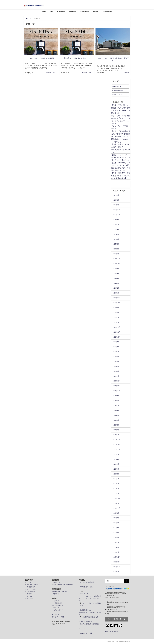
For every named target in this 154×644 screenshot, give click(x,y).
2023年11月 (117, 303)
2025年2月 (116, 249)
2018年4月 (116, 572)
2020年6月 (116, 469)
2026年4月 (116, 195)
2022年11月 (117, 332)
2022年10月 (117, 337)
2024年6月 (116, 273)
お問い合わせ (108, 12)
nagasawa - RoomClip (111, 632)
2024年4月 (116, 278)
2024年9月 (116, 268)
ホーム (44, 12)
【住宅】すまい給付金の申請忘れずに (77, 58)
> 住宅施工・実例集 (31, 584)
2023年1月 (116, 322)
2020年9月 (116, 454)
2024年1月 (116, 293)
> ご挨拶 (28, 582)
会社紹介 (96, 12)
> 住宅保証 (29, 596)
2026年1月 (116, 205)
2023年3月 (116, 317)
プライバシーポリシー (59, 617)
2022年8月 (116, 347)
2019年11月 (117, 503)
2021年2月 (116, 430)
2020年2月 (116, 489)
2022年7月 (116, 352)
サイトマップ (56, 615)
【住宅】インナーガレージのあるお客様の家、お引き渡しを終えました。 (121, 157)
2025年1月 (116, 254)
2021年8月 (116, 401)
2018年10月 (117, 567)
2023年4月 (116, 312)
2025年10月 (117, 215)
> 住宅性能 (29, 594)
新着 (52, 12)
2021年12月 (117, 381)
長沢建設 (126, 73)
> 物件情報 (55, 594)
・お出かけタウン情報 (86, 633)
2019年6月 (116, 528)
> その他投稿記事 (57, 605)
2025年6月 (116, 229)
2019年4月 (116, 537)
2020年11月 (117, 444)
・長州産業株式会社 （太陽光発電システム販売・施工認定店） (90, 612)
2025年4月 (116, 239)
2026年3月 (116, 200)
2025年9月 (116, 220)
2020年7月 (116, 464)
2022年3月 (116, 366)
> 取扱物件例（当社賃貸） (60, 591)
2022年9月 (116, 342)
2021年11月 (117, 386)
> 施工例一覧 (56, 582)
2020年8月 (116, 459)
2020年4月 (116, 479)
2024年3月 (116, 283)
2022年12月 (117, 327)
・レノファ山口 (83, 629)
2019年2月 (116, 547)
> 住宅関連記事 (30, 587)
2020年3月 (116, 484)
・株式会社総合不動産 (86, 587)
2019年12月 (117, 498)
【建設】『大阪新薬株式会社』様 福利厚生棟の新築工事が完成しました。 (121, 134)
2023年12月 (117, 298)
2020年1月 (116, 493)
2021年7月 (116, 405)
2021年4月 (116, 420)
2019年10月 (117, 508)
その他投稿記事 (118, 90)
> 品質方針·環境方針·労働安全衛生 (63, 584)
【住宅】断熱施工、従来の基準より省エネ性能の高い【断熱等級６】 (121, 176)
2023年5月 (116, 308)
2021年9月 (116, 396)
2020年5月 (116, 474)
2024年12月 (117, 259)
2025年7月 (116, 224)
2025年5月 (116, 234)
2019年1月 (116, 552)
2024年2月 (116, 288)
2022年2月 (116, 371)
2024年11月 (117, 264)
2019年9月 (116, 513)
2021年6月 (116, 410)
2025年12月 (117, 210)
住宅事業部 (61, 12)
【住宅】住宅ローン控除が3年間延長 (41, 58)
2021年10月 (117, 391)
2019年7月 (116, 523)
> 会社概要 (55, 601)
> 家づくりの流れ (31, 589)
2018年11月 (117, 562)
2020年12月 (117, 440)
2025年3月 (116, 244)
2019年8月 (116, 518)
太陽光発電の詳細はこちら (90, 617)
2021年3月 (116, 425)
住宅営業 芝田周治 (52, 73)
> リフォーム (29, 598)
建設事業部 (73, 12)
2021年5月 (116, 415)
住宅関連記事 (117, 86)
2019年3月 (116, 542)
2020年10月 (117, 449)
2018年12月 (117, 557)
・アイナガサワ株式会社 (86, 582)
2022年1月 (116, 376)
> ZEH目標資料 (30, 591)
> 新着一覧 (55, 608)
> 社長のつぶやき (57, 610)
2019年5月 (116, 533)
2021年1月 (116, 435)
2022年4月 (116, 361)
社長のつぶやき (118, 95)
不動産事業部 (85, 12)
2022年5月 (116, 357)
